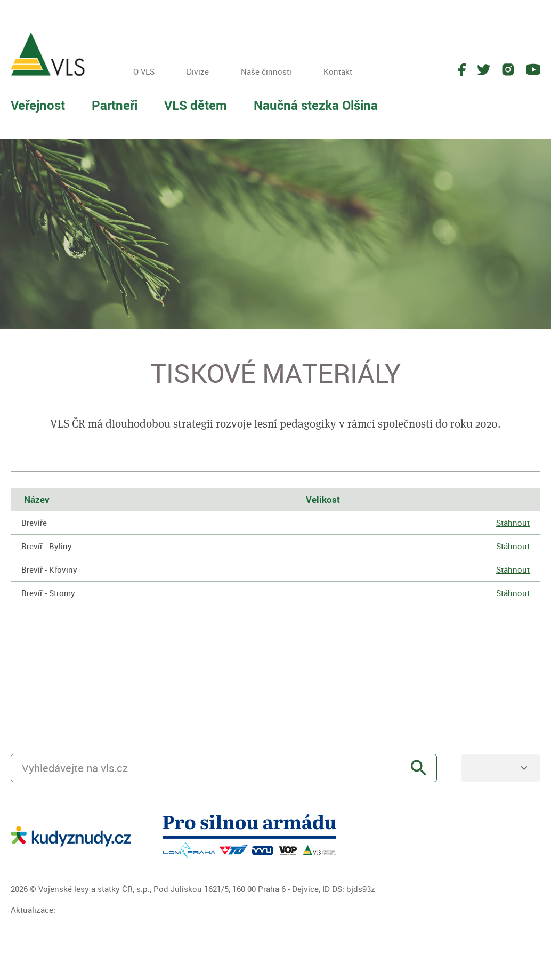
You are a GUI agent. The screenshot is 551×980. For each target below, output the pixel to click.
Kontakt (338, 71)
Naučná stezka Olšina (316, 105)
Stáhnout (513, 523)
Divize (198, 71)
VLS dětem (196, 105)
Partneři (115, 105)
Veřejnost (38, 105)
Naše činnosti (266, 71)
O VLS (144, 71)
